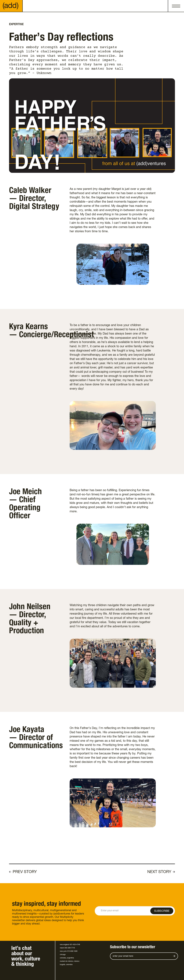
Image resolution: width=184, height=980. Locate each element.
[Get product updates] (140, 956)
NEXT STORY (159, 872)
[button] (176, 6)
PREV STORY (25, 872)
